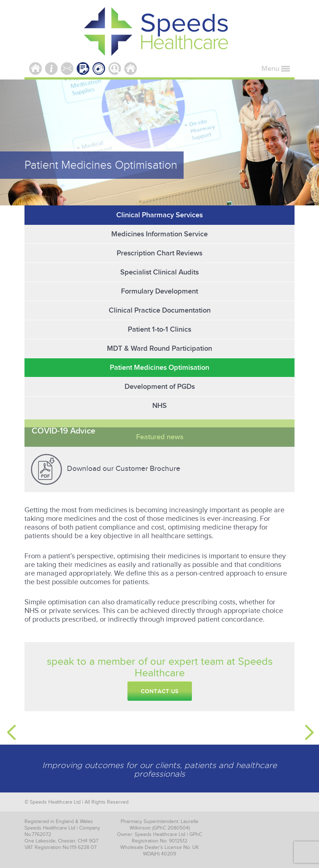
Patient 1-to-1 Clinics (159, 330)
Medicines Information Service (159, 234)
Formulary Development (159, 291)
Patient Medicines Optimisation (159, 368)
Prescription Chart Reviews (159, 253)
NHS (159, 406)
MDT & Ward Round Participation (159, 349)
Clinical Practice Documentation (160, 310)
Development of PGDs (160, 387)
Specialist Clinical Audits (159, 272)
